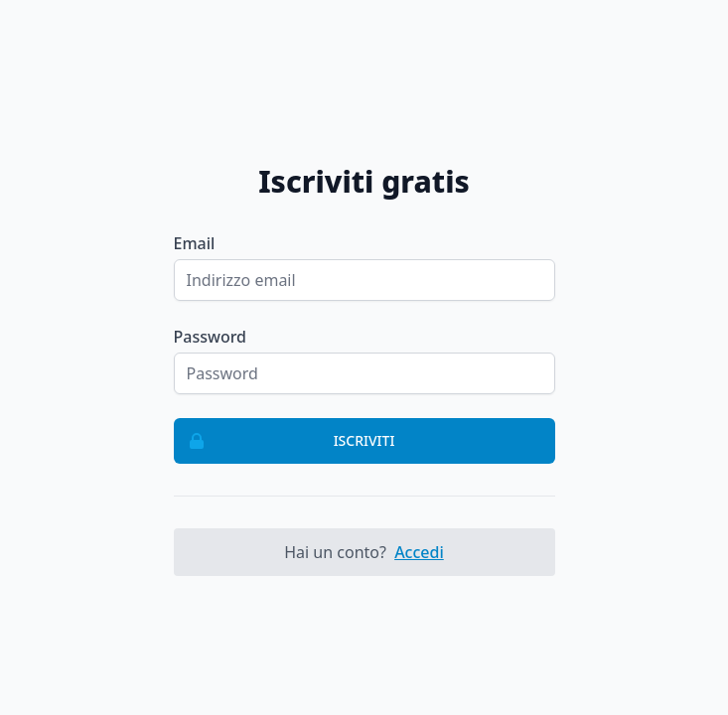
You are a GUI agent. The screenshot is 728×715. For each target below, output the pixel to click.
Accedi (419, 552)
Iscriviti (285, 441)
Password (211, 337)
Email (195, 243)
